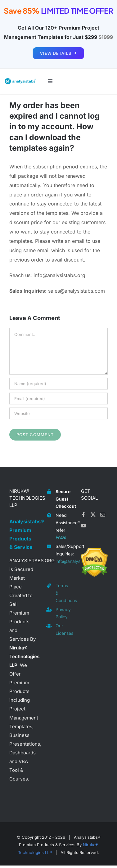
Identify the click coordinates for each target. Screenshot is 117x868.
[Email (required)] (58, 399)
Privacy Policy (63, 613)
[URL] (58, 413)
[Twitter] (93, 515)
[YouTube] (83, 526)
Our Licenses (64, 629)
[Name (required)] (58, 384)
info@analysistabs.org (64, 561)
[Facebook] (83, 515)
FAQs (61, 537)
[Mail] (103, 515)
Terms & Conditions (64, 593)
